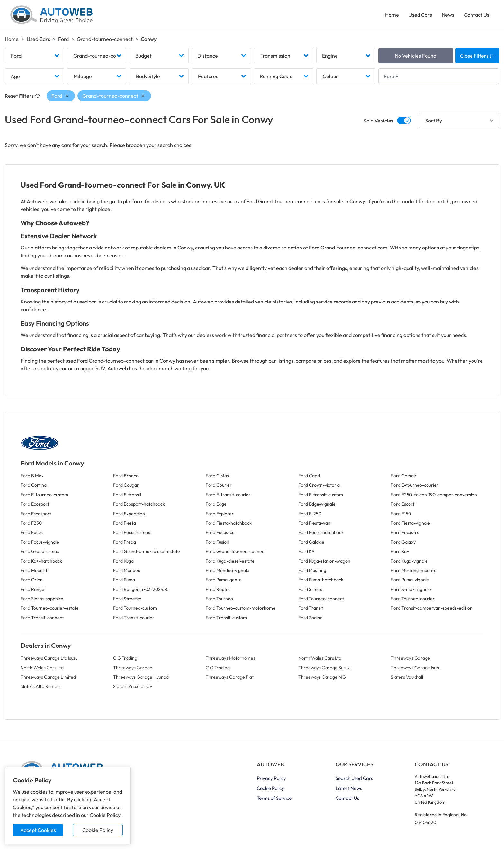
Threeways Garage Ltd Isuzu (49, 658)
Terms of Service (274, 798)
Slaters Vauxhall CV (133, 686)
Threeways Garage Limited (48, 677)
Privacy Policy (271, 778)
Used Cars (420, 15)
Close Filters (477, 56)
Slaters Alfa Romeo (40, 686)
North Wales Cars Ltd (320, 658)
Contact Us (477, 15)
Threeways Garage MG (322, 677)
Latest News (349, 788)
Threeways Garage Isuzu (416, 668)
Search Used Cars (354, 778)
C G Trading (125, 658)
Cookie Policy (98, 830)
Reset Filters (22, 96)
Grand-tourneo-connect (105, 39)
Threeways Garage (410, 658)
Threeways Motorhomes (230, 658)
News (448, 15)
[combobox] (35, 56)
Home (392, 15)
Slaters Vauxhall (407, 677)
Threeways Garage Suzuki (324, 668)
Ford (63, 39)
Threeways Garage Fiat (230, 677)
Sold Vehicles (378, 121)
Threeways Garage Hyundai (141, 677)
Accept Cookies (38, 830)
